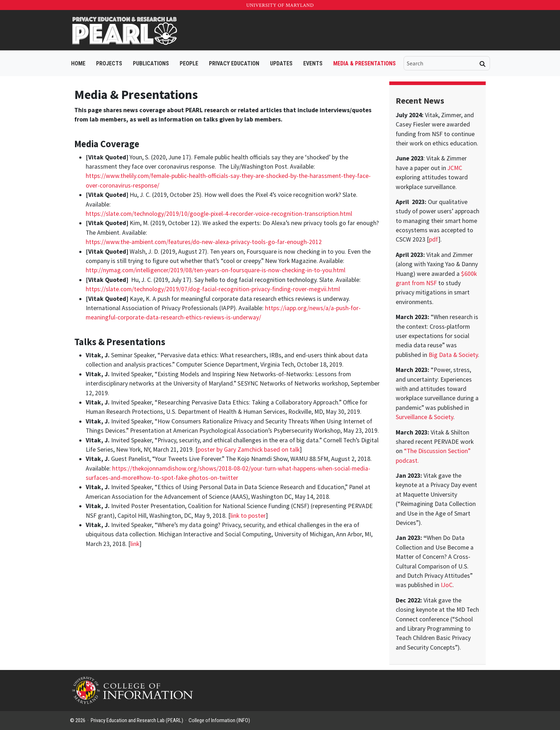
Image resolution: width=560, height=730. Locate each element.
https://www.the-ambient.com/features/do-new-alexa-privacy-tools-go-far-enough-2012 (204, 242)
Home (78, 63)
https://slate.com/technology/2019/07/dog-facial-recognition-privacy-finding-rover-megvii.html (213, 289)
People (189, 63)
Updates (281, 63)
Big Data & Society (453, 355)
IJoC (447, 585)
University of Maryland (280, 5)
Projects (109, 63)
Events (313, 63)
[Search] (482, 64)
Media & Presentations (364, 63)
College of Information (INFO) (219, 720)
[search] (442, 63)
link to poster (248, 516)
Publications (151, 63)
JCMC (455, 168)
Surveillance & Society (424, 417)
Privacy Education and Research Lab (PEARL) (137, 720)
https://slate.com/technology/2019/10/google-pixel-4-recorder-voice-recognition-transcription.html (219, 214)
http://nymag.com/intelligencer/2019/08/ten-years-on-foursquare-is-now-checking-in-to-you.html (216, 270)
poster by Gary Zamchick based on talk (249, 450)
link (135, 544)
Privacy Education (234, 63)
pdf (434, 239)
